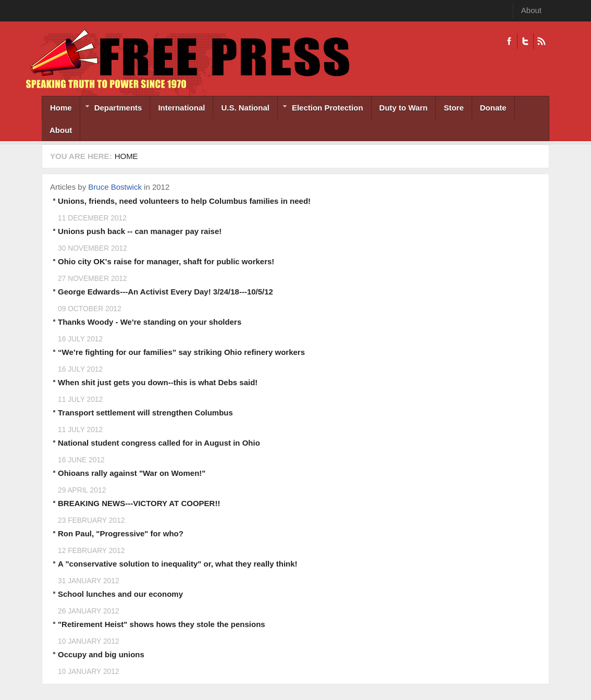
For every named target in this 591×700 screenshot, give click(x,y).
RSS (541, 41)
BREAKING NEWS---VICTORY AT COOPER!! (139, 503)
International (181, 108)
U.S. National (245, 108)
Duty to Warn (404, 108)
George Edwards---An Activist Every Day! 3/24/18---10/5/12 (165, 292)
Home (61, 108)
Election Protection (321, 109)
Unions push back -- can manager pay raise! (140, 231)
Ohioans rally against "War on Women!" (132, 473)
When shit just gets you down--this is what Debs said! (158, 382)
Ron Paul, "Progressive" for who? (121, 533)
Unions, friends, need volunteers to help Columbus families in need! (184, 201)
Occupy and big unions (101, 654)
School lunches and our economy (120, 594)
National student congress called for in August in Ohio (159, 443)
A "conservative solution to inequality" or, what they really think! (178, 564)
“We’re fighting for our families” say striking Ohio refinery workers (181, 352)
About (531, 10)
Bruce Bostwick (115, 187)
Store (453, 108)
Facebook (509, 41)
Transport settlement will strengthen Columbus (145, 413)
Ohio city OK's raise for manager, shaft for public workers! (166, 261)
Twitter (525, 41)
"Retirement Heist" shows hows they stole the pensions (162, 624)
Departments (111, 109)
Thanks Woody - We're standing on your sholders (150, 322)
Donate (493, 108)
